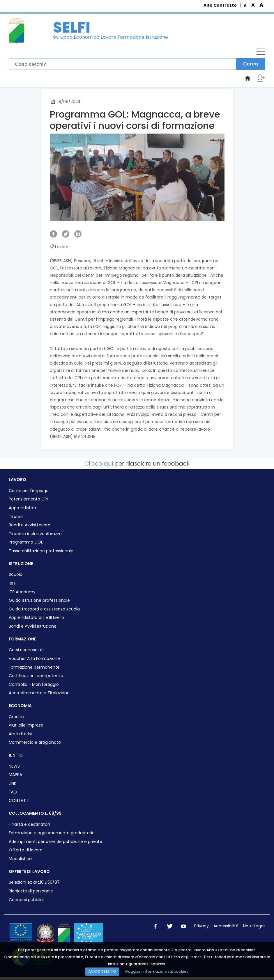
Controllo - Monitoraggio (34, 685)
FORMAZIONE (22, 639)
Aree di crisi (20, 734)
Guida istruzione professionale (39, 600)
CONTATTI (19, 801)
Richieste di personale (31, 891)
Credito (16, 717)
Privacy (201, 926)
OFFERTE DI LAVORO (29, 871)
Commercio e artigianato (35, 742)
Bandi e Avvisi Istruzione (33, 626)
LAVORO (17, 480)
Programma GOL (26, 542)
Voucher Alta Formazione (34, 659)
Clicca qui (99, 464)
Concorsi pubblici (26, 900)
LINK (13, 783)
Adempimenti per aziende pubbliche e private (55, 842)
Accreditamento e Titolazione (39, 693)
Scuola (16, 575)
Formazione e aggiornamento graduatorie (52, 833)
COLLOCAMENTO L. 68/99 (35, 813)
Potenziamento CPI (28, 499)
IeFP (13, 583)
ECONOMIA (20, 706)
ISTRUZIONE (21, 564)
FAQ (13, 792)
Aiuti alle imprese (26, 725)
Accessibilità (226, 926)
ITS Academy (22, 592)
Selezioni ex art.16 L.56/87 (34, 882)
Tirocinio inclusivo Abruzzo (35, 534)
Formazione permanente (34, 667)
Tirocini (16, 517)
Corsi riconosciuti (26, 650)
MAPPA (15, 775)
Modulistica (20, 859)
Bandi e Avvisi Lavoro (30, 525)
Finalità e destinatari (29, 824)
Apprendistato (23, 508)
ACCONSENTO (102, 971)
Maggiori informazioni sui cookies (156, 971)
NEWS (14, 766)
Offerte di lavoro (26, 850)
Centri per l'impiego (29, 491)
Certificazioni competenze (36, 676)
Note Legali (254, 926)
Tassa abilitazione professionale (41, 551)
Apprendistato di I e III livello (36, 618)
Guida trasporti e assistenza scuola (44, 609)
